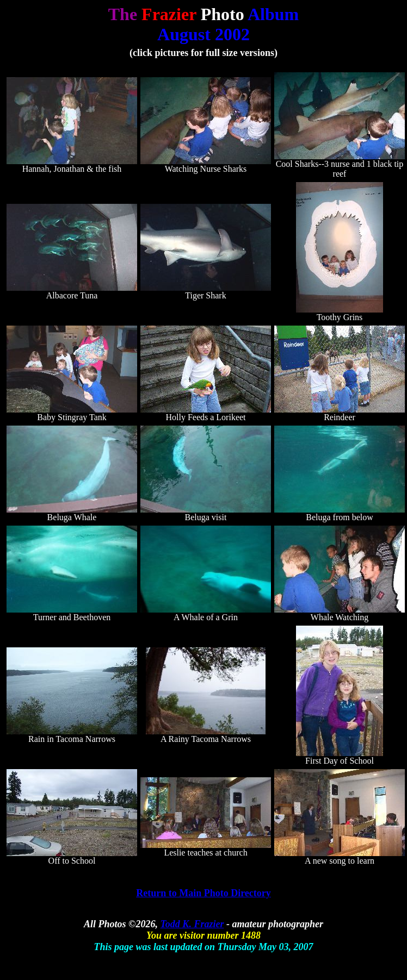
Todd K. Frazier (192, 924)
